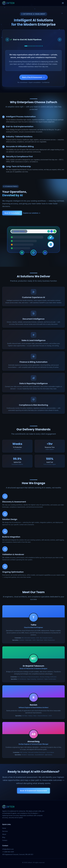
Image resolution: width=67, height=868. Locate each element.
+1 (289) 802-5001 (8, 852)
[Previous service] (7, 40)
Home (4, 828)
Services (5, 831)
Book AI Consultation (12, 213)
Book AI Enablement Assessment (33, 791)
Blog (4, 837)
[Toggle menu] (63, 3)
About (4, 834)
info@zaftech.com (8, 849)
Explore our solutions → (32, 213)
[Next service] (60, 40)
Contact (5, 840)
